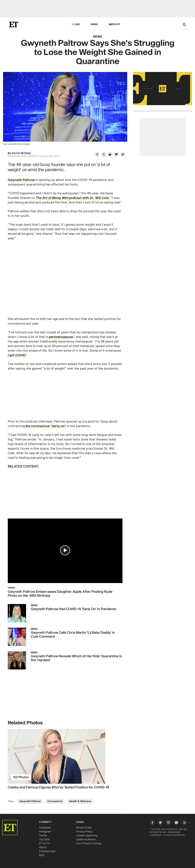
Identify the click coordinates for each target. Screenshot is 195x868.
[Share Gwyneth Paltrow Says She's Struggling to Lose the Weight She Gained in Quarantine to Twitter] (104, 155)
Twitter (43, 836)
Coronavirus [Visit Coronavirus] (55, 801)
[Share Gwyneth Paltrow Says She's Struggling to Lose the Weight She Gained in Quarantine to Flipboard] (116, 155)
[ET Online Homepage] (14, 24)
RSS (42, 855)
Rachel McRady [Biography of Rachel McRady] (21, 153)
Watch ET (114, 24)
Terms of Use (84, 828)
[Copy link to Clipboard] (123, 155)
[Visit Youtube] (176, 823)
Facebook (45, 828)
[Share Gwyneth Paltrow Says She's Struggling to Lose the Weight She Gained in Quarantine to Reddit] (110, 155)
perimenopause (61, 337)
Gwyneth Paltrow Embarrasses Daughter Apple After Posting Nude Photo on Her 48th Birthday (60, 594)
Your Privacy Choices (89, 844)
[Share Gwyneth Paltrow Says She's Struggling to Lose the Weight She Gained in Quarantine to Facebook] (97, 155)
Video (94, 24)
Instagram (45, 832)
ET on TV (44, 844)
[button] (65, 550)
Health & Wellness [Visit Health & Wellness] (80, 801)
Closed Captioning (87, 836)
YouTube (44, 840)
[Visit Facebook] (152, 823)
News (98, 37)
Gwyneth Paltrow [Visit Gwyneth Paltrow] (30, 801)
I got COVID (17, 355)
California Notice (86, 840)
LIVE (77, 24)
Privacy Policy (84, 832)
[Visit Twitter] (160, 823)
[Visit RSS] (184, 823)
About (43, 847)
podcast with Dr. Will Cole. (73, 198)
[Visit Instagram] (168, 823)
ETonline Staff (47, 851)
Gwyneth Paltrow (21, 180)
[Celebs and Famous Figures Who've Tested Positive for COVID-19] (65, 756)
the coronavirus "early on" (46, 426)
